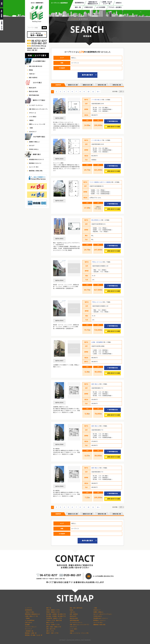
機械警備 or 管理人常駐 (99, 625)
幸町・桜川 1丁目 (51, 629)
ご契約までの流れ (30, 612)
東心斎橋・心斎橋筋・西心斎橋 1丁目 (56, 614)
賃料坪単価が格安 (74, 620)
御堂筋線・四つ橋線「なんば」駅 (34, 635)
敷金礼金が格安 (74, 618)
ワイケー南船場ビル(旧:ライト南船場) (100, 182)
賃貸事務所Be (29, 610)
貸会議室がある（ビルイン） (101, 618)
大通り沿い (73, 612)
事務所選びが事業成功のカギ (32, 614)
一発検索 (27, 618)
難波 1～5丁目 (50, 622)
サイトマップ (28, 629)
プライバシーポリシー (31, 627)
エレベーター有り (98, 622)
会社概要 (27, 625)
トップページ (75, 19)
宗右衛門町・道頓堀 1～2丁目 (54, 618)
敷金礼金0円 (73, 616)
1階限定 (72, 631)
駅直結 (72, 610)
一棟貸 (95, 608)
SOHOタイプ (97, 610)
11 (93, 92)
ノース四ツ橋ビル (97, 100)
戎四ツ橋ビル (95, 384)
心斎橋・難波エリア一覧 (31, 616)
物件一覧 (49, 608)
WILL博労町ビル (96, 220)
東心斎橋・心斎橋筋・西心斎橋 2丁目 (56, 616)
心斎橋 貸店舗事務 (97, 342)
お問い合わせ (28, 622)
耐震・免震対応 (74, 614)
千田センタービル (97, 262)
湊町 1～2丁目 (50, 631)
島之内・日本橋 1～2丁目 (53, 625)
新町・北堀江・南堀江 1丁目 (54, 627)
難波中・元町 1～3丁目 (52, 633)
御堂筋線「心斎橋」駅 (31, 633)
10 (88, 92)
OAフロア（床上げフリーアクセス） (103, 614)
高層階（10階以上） (99, 612)
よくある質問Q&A (30, 620)
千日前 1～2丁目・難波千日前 (54, 620)
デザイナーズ (73, 627)
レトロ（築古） (74, 629)
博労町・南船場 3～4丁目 (53, 612)
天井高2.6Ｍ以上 (98, 616)
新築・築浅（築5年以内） (76, 608)
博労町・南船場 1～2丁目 (53, 610)
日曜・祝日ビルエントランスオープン (80, 625)
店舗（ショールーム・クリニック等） (80, 633)
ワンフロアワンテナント (76, 622)
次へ (98, 92)
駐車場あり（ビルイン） (100, 620)
